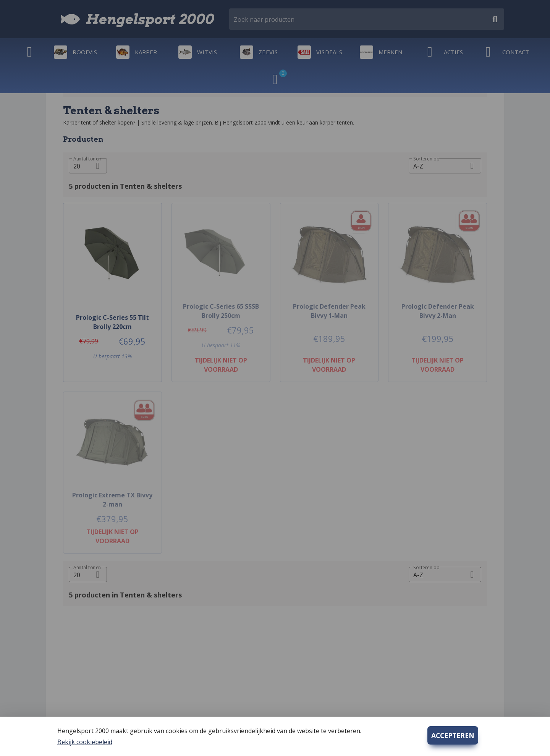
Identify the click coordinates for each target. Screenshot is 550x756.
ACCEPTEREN (453, 735)
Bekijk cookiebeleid (85, 742)
